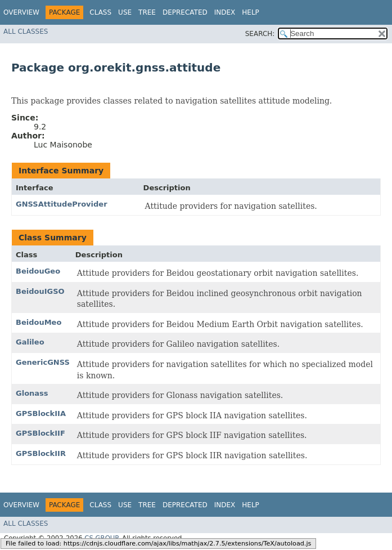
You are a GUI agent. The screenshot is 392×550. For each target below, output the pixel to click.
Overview (21, 12)
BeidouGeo (38, 271)
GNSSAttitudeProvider (62, 204)
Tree (147, 12)
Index (225, 12)
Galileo (30, 342)
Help (251, 12)
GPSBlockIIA (41, 413)
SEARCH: (260, 34)
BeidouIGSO (40, 291)
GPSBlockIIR (41, 453)
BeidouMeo (39, 322)
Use (125, 12)
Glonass (32, 393)
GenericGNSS (43, 362)
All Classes (26, 32)
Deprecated (185, 12)
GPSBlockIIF (40, 433)
